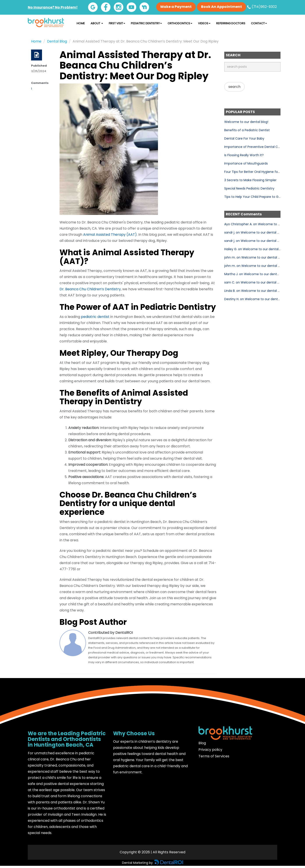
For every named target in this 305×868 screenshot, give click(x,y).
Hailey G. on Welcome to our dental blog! (256, 249)
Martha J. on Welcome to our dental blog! (256, 274)
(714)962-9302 (262, 7)
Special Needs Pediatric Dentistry (249, 188)
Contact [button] (259, 23)
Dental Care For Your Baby (244, 138)
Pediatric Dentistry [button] (146, 23)
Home (81, 23)
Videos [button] (204, 23)
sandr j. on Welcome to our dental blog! (254, 232)
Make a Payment (176, 7)
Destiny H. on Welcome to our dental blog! (257, 299)
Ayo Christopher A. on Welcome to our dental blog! (263, 224)
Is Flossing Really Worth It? (244, 155)
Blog (202, 743)
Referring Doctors (231, 23)
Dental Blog (57, 41)
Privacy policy (210, 750)
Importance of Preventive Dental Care (254, 147)
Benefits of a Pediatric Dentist (247, 130)
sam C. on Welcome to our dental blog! (254, 282)
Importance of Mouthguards (246, 163)
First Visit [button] (117, 23)
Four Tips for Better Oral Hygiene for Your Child (260, 172)
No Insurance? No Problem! (53, 7)
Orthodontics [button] (180, 23)
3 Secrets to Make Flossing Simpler (250, 180)
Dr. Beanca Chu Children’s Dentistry (90, 289)
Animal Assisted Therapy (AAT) (110, 235)
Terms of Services (214, 756)
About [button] (97, 23)
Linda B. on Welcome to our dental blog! (255, 291)
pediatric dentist (95, 317)
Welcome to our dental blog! (246, 122)
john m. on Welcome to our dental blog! (255, 257)
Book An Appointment (222, 7)
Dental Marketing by (138, 863)
